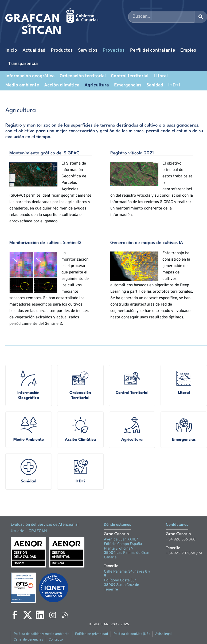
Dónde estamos (118, 525)
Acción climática (62, 85)
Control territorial (130, 76)
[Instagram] (53, 615)
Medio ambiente (22, 85)
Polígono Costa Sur (120, 580)
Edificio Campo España (123, 544)
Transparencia (23, 64)
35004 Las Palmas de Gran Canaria (127, 555)
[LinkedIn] (40, 615)
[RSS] (65, 615)
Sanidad (155, 85)
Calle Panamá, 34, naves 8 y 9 (127, 574)
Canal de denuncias (28, 640)
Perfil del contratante (153, 51)
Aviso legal (163, 634)
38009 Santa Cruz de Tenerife (122, 587)
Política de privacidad (91, 634)
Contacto (56, 640)
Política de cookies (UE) (132, 634)
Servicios (88, 51)
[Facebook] (15, 615)
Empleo (188, 51)
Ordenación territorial (83, 76)
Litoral (161, 76)
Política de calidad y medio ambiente (42, 634)
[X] (28, 615)
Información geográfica (30, 76)
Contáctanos (177, 525)
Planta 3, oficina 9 (119, 549)
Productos (62, 51)
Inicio (11, 51)
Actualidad (34, 51)
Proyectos (114, 51)
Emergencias (128, 85)
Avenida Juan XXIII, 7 (121, 540)
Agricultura (97, 85)
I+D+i (174, 85)
